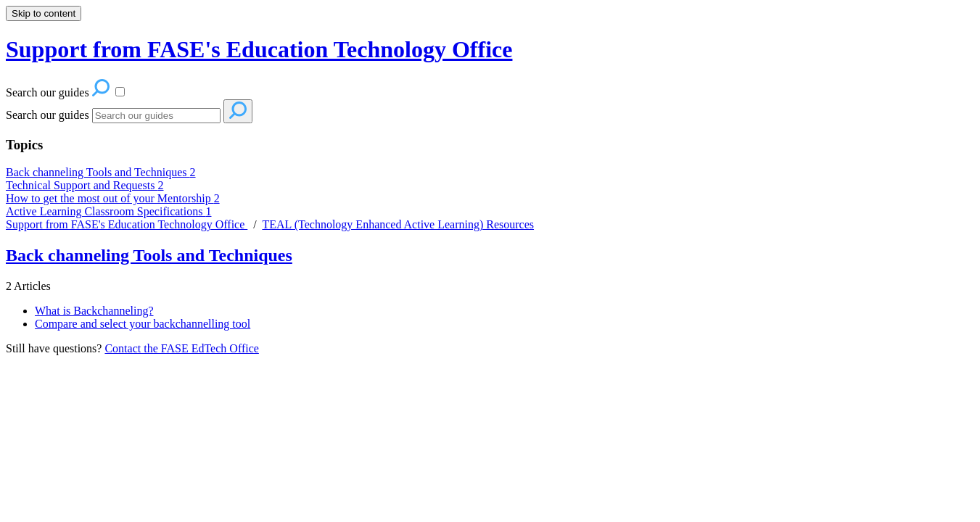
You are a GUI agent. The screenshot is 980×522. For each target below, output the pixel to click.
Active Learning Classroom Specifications (108, 211)
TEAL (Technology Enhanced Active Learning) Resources (398, 224)
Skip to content (44, 13)
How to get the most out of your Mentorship (113, 198)
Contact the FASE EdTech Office (181, 348)
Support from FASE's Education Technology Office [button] (259, 49)
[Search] (156, 116)
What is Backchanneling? (94, 311)
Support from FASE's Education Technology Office (127, 224)
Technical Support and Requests (85, 185)
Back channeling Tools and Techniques (101, 172)
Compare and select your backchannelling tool (143, 324)
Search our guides (48, 115)
